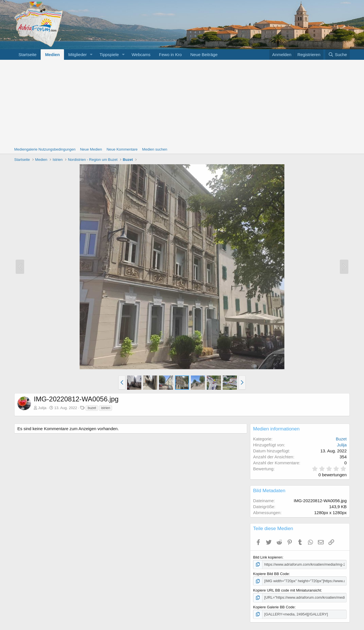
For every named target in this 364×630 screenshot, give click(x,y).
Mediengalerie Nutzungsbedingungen (45, 149)
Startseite (27, 55)
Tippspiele (109, 55)
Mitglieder (77, 55)
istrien (106, 408)
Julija (42, 408)
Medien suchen (155, 149)
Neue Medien (91, 149)
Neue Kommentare (122, 149)
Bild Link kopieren (268, 557)
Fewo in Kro (170, 55)
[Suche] (338, 55)
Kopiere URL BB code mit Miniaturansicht (287, 590)
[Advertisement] (182, 102)
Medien (52, 55)
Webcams (141, 55)
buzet (92, 408)
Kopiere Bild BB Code (271, 574)
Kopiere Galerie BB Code (274, 607)
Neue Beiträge (204, 55)
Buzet (341, 439)
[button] (91, 55)
